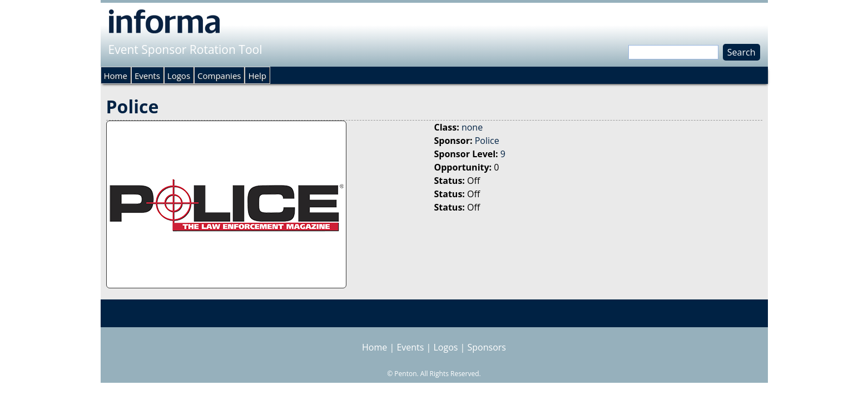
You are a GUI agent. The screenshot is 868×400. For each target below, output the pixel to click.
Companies (219, 76)
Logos (179, 76)
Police (487, 141)
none (472, 127)
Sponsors (487, 347)
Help (257, 76)
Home (116, 76)
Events (147, 76)
